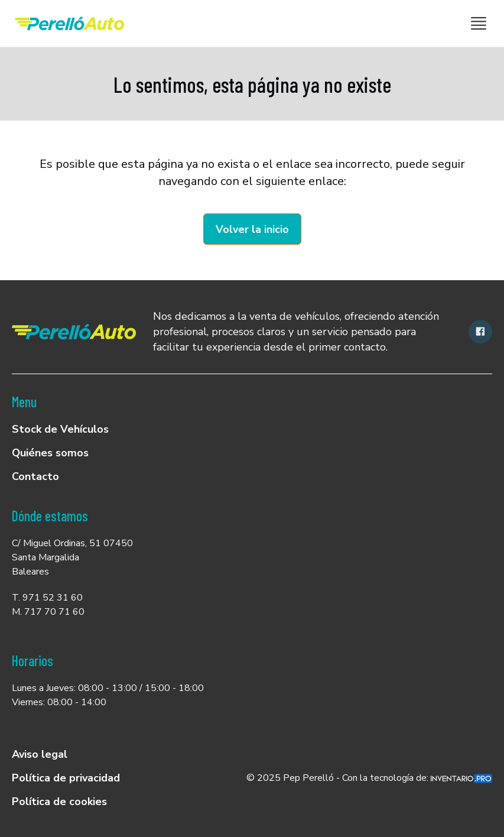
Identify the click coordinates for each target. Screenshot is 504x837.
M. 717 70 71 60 (48, 612)
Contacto (35, 476)
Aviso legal (40, 754)
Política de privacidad (66, 778)
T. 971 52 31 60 (47, 598)
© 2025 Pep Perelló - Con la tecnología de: (369, 778)
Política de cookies (59, 802)
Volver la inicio (252, 229)
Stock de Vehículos (60, 429)
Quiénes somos (50, 453)
